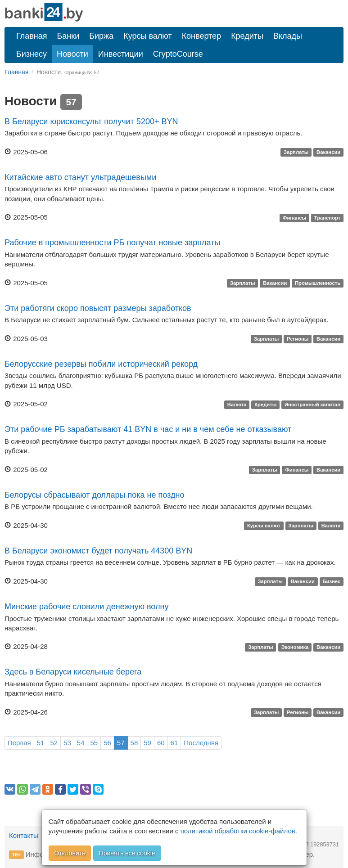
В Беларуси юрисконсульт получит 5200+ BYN (91, 121)
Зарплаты (296, 153)
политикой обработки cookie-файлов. (239, 831)
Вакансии (328, 153)
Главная (32, 36)
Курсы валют (147, 36)
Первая (19, 743)
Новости (72, 54)
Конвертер (202, 36)
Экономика (295, 647)
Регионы (298, 339)
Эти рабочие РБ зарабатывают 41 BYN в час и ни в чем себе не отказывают (148, 429)
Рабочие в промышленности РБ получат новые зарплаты (112, 243)
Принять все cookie (127, 853)
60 (161, 743)
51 (41, 743)
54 (81, 743)
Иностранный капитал (312, 405)
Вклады (288, 36)
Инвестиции (121, 54)
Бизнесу (32, 54)
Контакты (24, 835)
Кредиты (247, 36)
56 (107, 743)
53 (67, 743)
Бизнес (331, 582)
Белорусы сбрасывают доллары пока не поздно (94, 495)
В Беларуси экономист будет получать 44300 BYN (98, 551)
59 (147, 743)
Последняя (201, 743)
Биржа (101, 36)
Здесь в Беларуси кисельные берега (73, 672)
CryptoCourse (178, 54)
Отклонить (70, 853)
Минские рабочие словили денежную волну (86, 607)
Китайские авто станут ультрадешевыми (80, 177)
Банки (68, 36)
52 (54, 743)
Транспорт (328, 218)
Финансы (294, 218)
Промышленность (318, 283)
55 (94, 743)
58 (134, 743)
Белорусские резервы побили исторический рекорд (101, 364)
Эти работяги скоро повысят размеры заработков (98, 308)
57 (121, 743)
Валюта (237, 405)
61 (174, 743)
